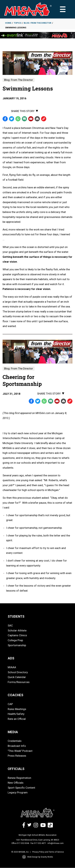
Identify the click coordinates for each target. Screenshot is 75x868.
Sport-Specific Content (21, 788)
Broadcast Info (17, 746)
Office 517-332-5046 (20, 843)
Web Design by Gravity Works (38, 857)
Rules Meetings (17, 709)
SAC (10, 625)
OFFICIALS (16, 769)
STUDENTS (16, 616)
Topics (18, 23)
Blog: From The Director (37, 23)
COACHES (15, 695)
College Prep (15, 640)
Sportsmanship (17, 645)
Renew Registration (19, 778)
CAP (10, 704)
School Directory (18, 672)
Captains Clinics (17, 635)
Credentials (15, 741)
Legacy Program (18, 792)
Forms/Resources (19, 682)
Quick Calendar (17, 677)
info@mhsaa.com (56, 843)
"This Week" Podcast (20, 751)
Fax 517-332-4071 (38, 843)
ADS (11, 658)
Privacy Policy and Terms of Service (48, 852)
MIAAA (12, 667)
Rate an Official (17, 719)
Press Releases (17, 756)
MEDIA (13, 732)
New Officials (16, 783)
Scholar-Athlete (17, 630)
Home (8, 23)
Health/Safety (16, 714)
